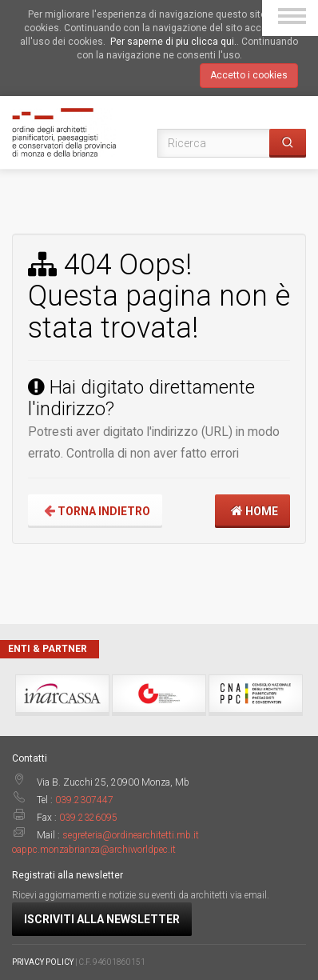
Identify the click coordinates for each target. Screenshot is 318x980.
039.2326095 (88, 818)
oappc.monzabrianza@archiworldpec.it (94, 850)
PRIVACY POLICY (43, 962)
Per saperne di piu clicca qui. (173, 42)
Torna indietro (95, 511)
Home (252, 511)
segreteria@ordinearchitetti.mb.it (131, 835)
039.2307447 (84, 800)
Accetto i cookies (249, 75)
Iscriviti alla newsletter (102, 919)
